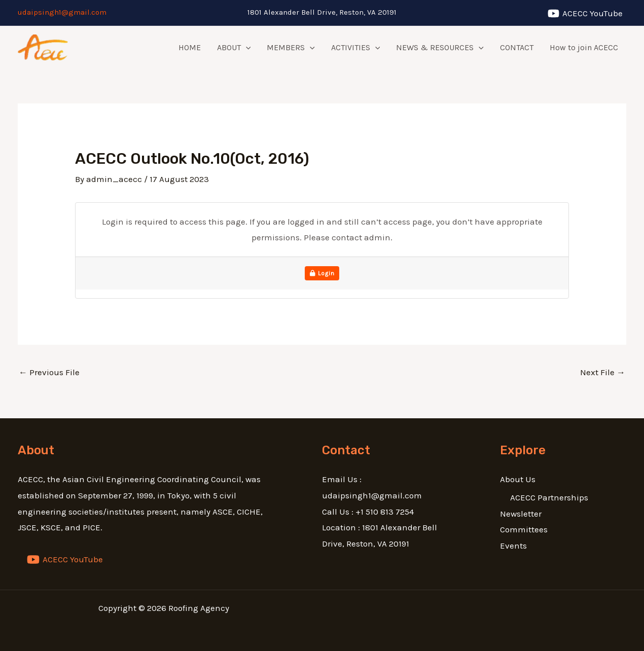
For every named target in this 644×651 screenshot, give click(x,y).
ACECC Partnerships (549, 497)
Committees (524, 529)
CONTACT (517, 47)
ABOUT (234, 48)
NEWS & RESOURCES (440, 48)
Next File (603, 372)
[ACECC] (585, 13)
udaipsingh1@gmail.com (62, 12)
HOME (190, 47)
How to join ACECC (584, 47)
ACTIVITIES (356, 48)
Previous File (49, 372)
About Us (518, 479)
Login (322, 273)
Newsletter (521, 514)
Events (513, 546)
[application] (246, 48)
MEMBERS (291, 48)
